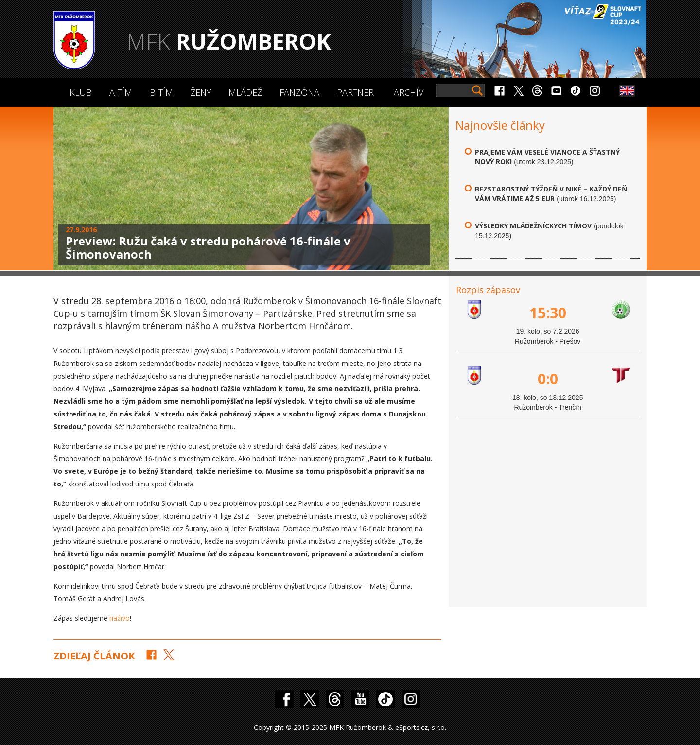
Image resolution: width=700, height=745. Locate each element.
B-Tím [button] (161, 92)
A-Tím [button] (121, 92)
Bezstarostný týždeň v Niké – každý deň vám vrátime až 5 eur (551, 194)
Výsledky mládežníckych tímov (533, 226)
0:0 (548, 379)
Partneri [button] (357, 92)
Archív (409, 92)
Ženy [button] (201, 92)
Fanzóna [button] (299, 92)
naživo (120, 618)
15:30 (548, 313)
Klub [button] (81, 92)
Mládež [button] (245, 92)
